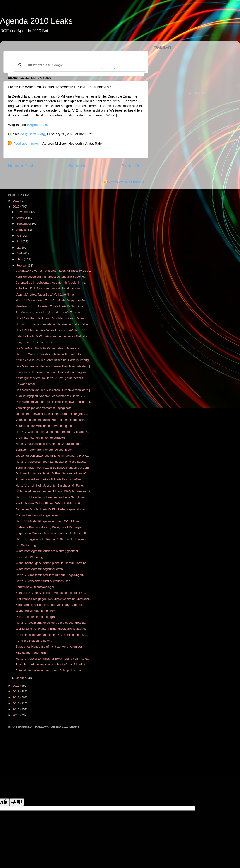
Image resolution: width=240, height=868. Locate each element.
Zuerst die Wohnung (29, 557)
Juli (19, 236)
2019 (17, 686)
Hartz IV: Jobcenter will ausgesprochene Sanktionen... (52, 497)
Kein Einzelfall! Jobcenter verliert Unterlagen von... (50, 288)
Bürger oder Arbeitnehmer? (34, 342)
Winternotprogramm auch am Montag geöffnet (47, 551)
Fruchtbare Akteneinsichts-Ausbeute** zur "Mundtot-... (52, 664)
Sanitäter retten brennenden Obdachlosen (44, 450)
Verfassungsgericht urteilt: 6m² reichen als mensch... (51, 420)
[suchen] (79, 65)
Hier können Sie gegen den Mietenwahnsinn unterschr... (54, 599)
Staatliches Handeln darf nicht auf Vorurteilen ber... (50, 647)
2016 (17, 703)
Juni (20, 241)
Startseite (77, 166)
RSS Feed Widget (196, 93)
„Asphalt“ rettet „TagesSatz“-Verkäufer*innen (46, 295)
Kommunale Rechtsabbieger (35, 587)
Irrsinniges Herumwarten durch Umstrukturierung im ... (52, 372)
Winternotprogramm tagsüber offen (39, 569)
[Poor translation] (17, 802)
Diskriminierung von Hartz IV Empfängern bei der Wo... (53, 473)
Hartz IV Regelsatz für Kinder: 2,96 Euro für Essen (50, 539)
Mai (19, 248)
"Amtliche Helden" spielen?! (34, 641)
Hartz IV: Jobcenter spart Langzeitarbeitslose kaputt (51, 462)
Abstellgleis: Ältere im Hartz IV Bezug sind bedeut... (50, 378)
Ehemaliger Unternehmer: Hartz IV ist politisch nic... (51, 670)
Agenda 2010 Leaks (36, 21)
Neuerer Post (20, 166)
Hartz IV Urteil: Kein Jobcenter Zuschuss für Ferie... (50, 485)
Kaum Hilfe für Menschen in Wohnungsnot (44, 426)
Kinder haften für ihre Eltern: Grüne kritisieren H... (49, 503)
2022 (17, 201)
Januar (21, 678)
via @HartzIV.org (32, 134)
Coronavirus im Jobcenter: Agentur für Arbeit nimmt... (52, 282)
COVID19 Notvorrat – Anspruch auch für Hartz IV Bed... (53, 271)
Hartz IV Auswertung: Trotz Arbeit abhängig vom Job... (52, 300)
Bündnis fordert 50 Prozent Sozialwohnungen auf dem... (54, 468)
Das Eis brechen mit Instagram (37, 617)
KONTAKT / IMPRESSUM (126, 182)
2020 (17, 207)
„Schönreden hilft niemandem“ (36, 611)
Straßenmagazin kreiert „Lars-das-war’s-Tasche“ (48, 312)
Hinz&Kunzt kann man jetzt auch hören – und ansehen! (53, 324)
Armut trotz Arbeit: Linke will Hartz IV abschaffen (48, 479)
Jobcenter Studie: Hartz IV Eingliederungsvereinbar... (52, 509)
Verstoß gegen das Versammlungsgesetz (43, 408)
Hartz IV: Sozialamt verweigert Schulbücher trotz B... (51, 623)
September (24, 224)
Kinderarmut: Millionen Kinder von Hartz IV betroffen (51, 605)
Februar (22, 265)
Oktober (22, 218)
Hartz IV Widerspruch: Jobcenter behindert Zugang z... (53, 432)
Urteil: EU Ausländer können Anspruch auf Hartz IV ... (52, 330)
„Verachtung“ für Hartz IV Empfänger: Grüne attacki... (52, 629)
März (20, 259)
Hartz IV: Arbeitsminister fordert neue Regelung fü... (51, 575)
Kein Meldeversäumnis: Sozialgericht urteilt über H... (51, 277)
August (22, 230)
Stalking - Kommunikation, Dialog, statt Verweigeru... (51, 527)
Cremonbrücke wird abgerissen (37, 515)
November (24, 212)
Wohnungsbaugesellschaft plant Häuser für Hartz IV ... (52, 563)
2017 (17, 697)
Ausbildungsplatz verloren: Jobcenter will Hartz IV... (50, 396)
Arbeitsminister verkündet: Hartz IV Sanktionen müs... (52, 635)
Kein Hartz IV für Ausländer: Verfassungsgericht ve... (51, 593)
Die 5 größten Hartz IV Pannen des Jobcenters (47, 348)
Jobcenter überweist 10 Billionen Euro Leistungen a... (52, 414)
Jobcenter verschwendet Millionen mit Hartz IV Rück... (52, 456)
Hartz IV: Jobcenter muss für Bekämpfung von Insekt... (53, 659)
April (20, 253)
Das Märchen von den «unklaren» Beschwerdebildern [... (54, 366)
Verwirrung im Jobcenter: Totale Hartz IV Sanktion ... (51, 306)
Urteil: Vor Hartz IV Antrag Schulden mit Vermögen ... (52, 318)
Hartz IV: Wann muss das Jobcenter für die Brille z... (51, 354)
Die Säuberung (26, 545)
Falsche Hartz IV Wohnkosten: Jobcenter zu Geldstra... (53, 336)
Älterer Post (133, 166)
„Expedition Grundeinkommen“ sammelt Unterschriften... (54, 533)
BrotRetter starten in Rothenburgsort (40, 438)
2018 (17, 691)
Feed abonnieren (26, 144)
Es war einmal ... (27, 384)
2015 (17, 709)
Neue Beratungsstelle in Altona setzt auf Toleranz (49, 444)
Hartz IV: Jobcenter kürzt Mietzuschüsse (43, 581)
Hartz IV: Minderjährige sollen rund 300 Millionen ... (50, 521)
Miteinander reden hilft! (31, 653)
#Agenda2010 (38, 125)
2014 (17, 715)
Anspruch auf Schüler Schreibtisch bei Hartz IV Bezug (52, 360)
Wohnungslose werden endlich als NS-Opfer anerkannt (53, 491)
